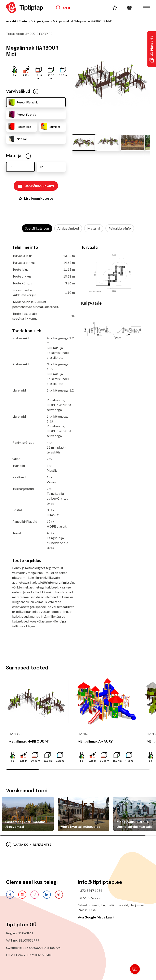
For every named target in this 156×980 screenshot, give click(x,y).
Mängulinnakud (63, 21)
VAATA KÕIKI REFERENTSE (29, 845)
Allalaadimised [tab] (68, 228)
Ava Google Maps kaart (96, 917)
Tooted (24, 21)
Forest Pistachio (23, 102)
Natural (17, 139)
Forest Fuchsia (22, 114)
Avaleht (11, 21)
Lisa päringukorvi (36, 186)
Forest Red (19, 127)
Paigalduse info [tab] (120, 228)
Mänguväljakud (41, 21)
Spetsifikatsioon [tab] (37, 228)
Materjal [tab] (94, 228)
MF (43, 167)
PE (11, 167)
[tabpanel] (78, 440)
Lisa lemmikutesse (36, 198)
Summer (50, 127)
